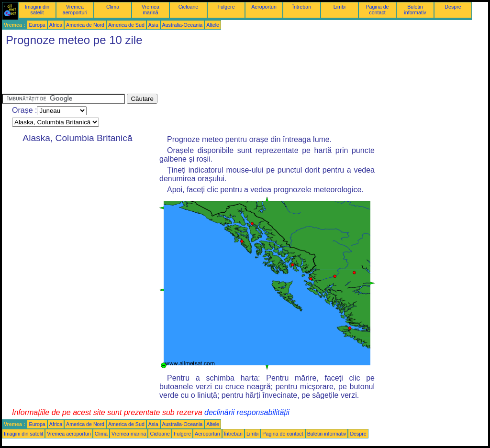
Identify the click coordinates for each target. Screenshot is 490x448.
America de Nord (85, 25)
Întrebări (302, 7)
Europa (37, 25)
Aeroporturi (264, 7)
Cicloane (188, 7)
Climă (113, 7)
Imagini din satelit (37, 10)
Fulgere (226, 7)
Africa (56, 25)
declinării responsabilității (247, 412)
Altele (213, 25)
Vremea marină (150, 10)
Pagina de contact (378, 10)
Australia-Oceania (183, 25)
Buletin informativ (415, 10)
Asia (153, 25)
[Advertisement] (176, 72)
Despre (453, 7)
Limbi (340, 7)
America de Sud (126, 25)
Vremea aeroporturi (75, 10)
